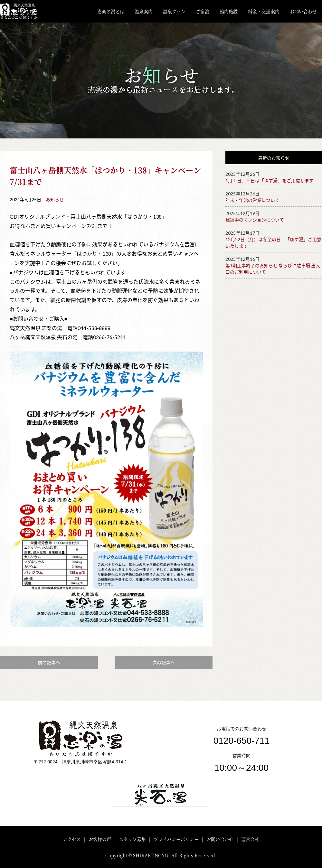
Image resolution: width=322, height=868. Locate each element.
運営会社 (250, 839)
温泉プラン (174, 11)
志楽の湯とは (111, 11)
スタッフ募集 (132, 839)
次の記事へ (164, 662)
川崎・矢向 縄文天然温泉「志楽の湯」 (24, 11)
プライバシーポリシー (176, 839)
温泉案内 (144, 11)
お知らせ (55, 199)
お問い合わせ (303, 11)
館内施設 (229, 11)
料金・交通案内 (264, 11)
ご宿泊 (203, 11)
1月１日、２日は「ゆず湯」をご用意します (270, 180)
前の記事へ (49, 662)
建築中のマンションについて (255, 220)
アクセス (72, 839)
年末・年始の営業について (252, 200)
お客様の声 (100, 839)
